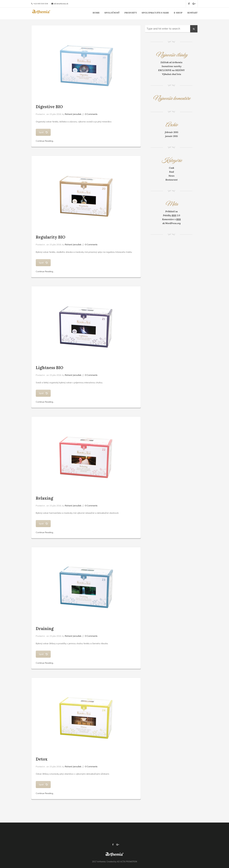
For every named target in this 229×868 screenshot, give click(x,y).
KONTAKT (192, 13)
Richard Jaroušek (73, 114)
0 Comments (91, 114)
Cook (172, 168)
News (171, 176)
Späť (43, 132)
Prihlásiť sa (172, 211)
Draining (45, 629)
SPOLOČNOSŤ (112, 13)
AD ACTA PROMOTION (127, 862)
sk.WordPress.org (171, 223)
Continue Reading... (45, 141)
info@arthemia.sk (61, 4)
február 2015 (172, 132)
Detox (42, 759)
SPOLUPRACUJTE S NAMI (155, 13)
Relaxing (44, 498)
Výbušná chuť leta (172, 74)
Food (172, 172)
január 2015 (171, 136)
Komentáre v (171, 219)
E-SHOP (178, 13)
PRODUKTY (131, 13)
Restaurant (172, 180)
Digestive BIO (49, 107)
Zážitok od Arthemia (171, 62)
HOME (96, 13)
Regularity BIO (51, 237)
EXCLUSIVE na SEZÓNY (171, 70)
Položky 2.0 (172, 215)
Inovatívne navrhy (172, 66)
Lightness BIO (50, 368)
